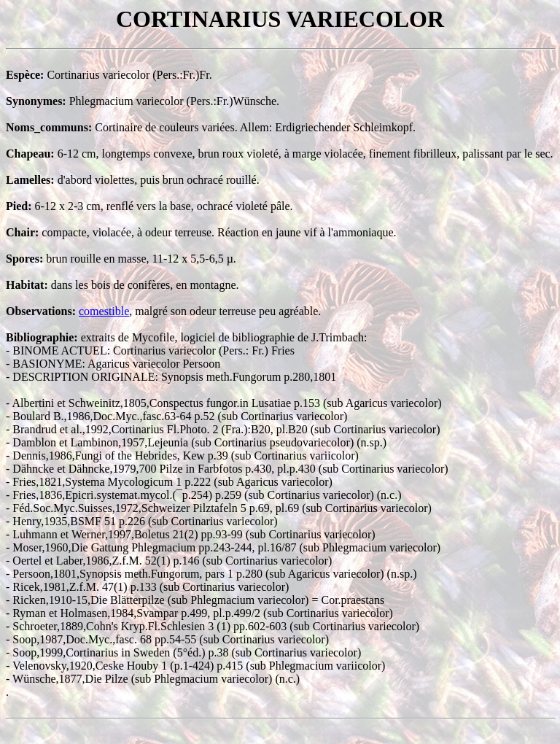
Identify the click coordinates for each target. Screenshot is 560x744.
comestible (104, 311)
